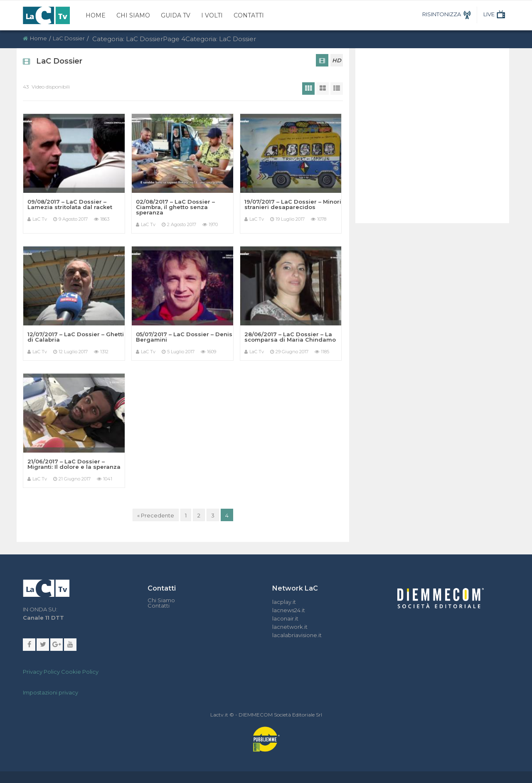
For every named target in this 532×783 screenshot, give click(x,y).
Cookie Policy (80, 672)
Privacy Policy (41, 672)
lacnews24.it (289, 610)
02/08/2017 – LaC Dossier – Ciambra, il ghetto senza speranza (175, 207)
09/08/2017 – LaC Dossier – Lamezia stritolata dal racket (70, 204)
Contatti (249, 15)
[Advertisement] (430, 127)
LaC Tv (40, 219)
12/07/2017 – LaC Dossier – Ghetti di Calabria (76, 337)
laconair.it (285, 618)
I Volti (212, 15)
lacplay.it (284, 602)
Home (96, 15)
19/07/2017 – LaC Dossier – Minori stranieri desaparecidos (293, 204)
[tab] (322, 60)
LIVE (495, 14)
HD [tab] (337, 60)
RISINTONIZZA (448, 14)
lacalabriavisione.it (297, 635)
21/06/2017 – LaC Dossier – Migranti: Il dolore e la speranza (74, 464)
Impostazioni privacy (50, 692)
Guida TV (176, 15)
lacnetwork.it (290, 627)
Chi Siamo (133, 15)
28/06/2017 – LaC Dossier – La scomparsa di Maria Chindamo (290, 337)
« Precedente (156, 515)
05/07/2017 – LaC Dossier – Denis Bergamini (184, 337)
